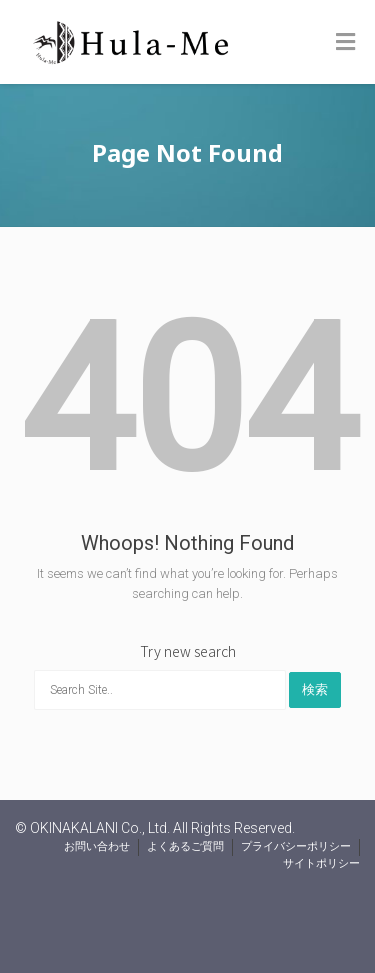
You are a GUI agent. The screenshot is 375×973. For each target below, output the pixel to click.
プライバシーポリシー (296, 846)
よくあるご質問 (185, 846)
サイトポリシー (321, 863)
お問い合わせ (97, 846)
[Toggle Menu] (345, 43)
